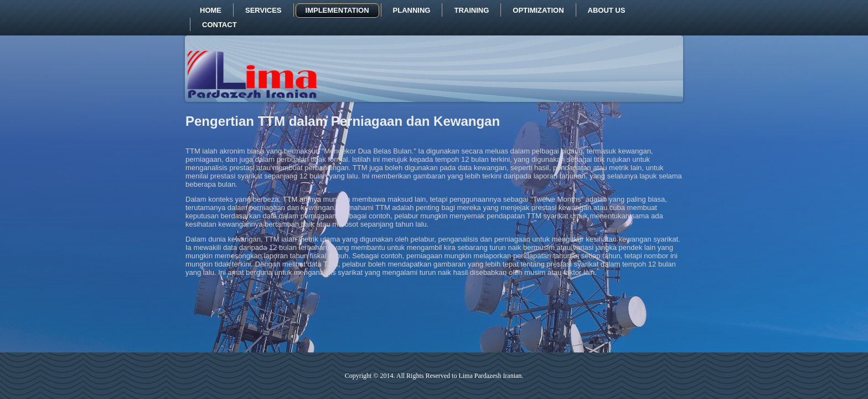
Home (211, 10)
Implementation (337, 10)
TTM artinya (302, 199)
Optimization (538, 10)
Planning (412, 10)
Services (263, 10)
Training (471, 10)
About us (607, 10)
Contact (219, 25)
